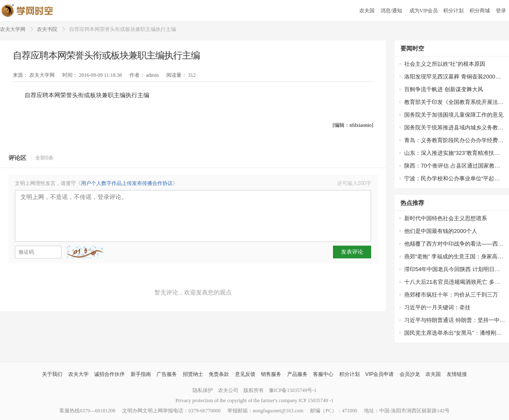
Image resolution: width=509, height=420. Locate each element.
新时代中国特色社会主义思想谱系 (446, 218)
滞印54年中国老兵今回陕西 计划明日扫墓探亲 (455, 269)
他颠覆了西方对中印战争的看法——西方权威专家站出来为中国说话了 (455, 244)
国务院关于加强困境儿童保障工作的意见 (454, 115)
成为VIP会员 (424, 11)
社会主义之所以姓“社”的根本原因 (445, 64)
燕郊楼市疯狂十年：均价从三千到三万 (451, 295)
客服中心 (323, 374)
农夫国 (367, 11)
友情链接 (457, 374)
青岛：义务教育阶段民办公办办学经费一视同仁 (455, 140)
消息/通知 (392, 11)
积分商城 (480, 11)
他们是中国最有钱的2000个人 (441, 231)
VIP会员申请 (379, 374)
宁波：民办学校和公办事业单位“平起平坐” (455, 178)
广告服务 (167, 374)
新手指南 (141, 374)
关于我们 (52, 374)
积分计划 (453, 11)
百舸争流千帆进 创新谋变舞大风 (444, 89)
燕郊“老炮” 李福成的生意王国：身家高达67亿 (455, 256)
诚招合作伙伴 (109, 374)
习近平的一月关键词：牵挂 (437, 307)
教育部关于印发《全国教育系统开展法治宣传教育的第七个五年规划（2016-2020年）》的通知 (455, 102)
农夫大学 (78, 374)
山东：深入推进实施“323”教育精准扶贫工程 (455, 153)
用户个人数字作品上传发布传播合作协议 (127, 183)
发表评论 (352, 252)
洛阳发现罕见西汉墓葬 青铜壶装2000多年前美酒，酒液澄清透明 (455, 77)
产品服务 (297, 374)
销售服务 (271, 374)
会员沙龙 (410, 374)
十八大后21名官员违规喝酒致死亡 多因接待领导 (455, 282)
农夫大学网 (13, 29)
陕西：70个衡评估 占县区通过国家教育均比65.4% (455, 166)
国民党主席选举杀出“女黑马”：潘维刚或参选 (455, 333)
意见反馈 (245, 374)
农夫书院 (47, 29)
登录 (501, 11)
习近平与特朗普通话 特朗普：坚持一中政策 (455, 320)
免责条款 (219, 374)
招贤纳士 (193, 374)
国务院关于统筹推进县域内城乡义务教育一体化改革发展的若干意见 (455, 127)
